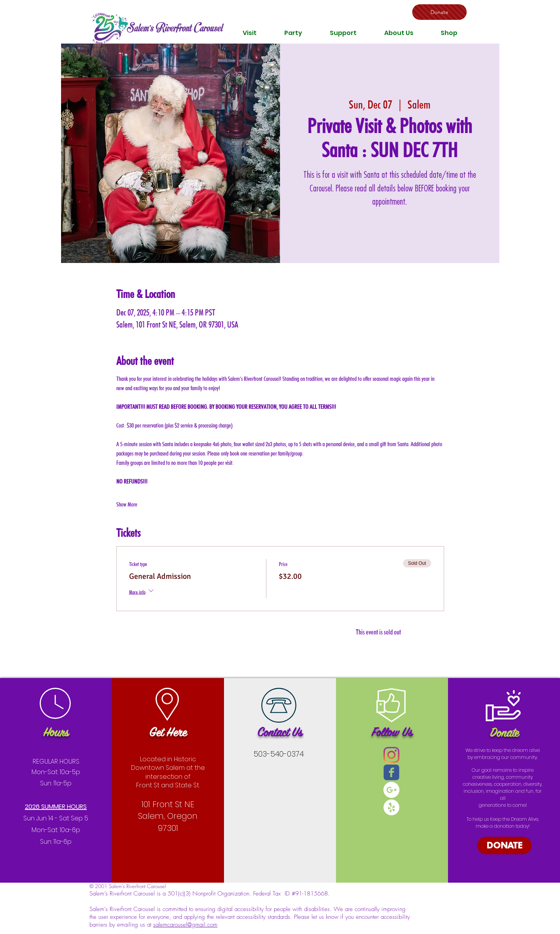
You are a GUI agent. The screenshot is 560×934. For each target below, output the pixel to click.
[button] (250, 33)
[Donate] (439, 12)
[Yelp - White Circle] (391, 807)
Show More (127, 504)
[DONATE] (504, 846)
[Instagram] (391, 755)
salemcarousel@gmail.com (185, 925)
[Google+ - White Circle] (391, 790)
